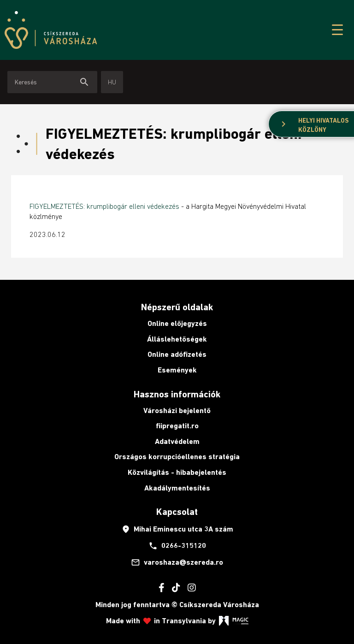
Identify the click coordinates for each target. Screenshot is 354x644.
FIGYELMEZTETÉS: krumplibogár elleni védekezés (104, 206)
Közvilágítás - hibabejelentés (177, 472)
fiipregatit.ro (177, 426)
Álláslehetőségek (177, 339)
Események (177, 370)
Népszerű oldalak (177, 307)
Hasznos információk (177, 394)
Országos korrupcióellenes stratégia (177, 457)
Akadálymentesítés (177, 488)
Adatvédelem (177, 441)
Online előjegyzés (177, 323)
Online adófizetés (177, 354)
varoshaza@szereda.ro (177, 562)
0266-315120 (177, 546)
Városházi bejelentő (177, 411)
